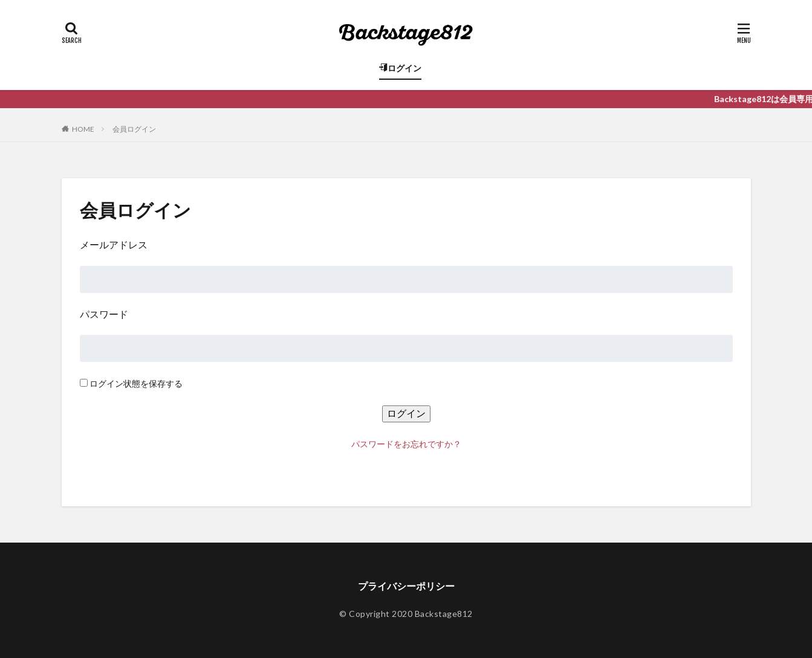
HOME (83, 129)
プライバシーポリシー (406, 586)
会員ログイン (134, 129)
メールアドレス (114, 244)
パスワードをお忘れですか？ (406, 444)
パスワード (104, 314)
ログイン (400, 68)
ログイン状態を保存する (136, 383)
